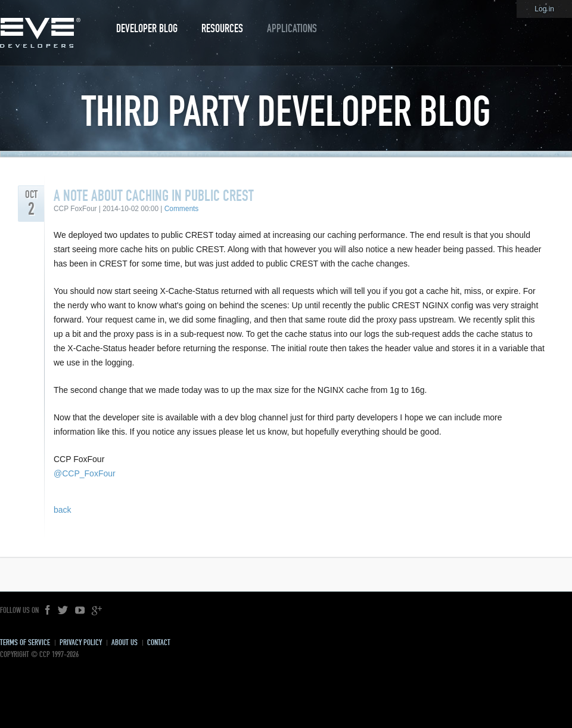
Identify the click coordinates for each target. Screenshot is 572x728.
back (63, 510)
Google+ (97, 611)
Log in (544, 9)
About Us (125, 642)
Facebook (48, 611)
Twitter (63, 611)
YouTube (80, 611)
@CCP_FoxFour (85, 473)
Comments (182, 209)
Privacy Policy (81, 642)
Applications (292, 28)
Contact (159, 642)
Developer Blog (147, 28)
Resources (222, 28)
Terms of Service (25, 642)
